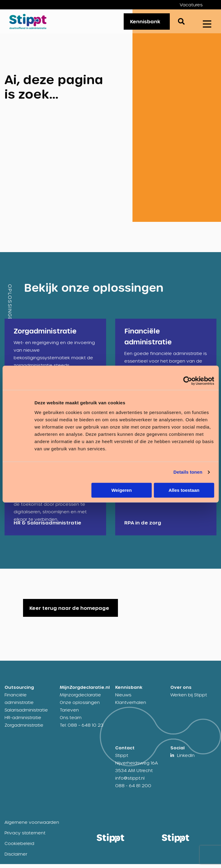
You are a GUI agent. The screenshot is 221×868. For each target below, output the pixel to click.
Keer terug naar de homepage (69, 612)
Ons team (71, 721)
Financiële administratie (19, 702)
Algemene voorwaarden (32, 826)
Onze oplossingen (80, 706)
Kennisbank (145, 23)
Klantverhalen (131, 706)
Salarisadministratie (26, 714)
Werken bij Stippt (189, 699)
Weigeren (121, 490)
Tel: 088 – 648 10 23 (82, 729)
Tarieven (69, 714)
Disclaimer (16, 858)
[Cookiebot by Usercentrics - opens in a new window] (188, 381)
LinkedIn (186, 759)
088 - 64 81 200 (133, 789)
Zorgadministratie (24, 729)
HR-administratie (23, 721)
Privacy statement (25, 837)
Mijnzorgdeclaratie (80, 699)
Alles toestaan (184, 490)
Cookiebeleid (19, 847)
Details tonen (188, 472)
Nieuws (123, 699)
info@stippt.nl (130, 782)
